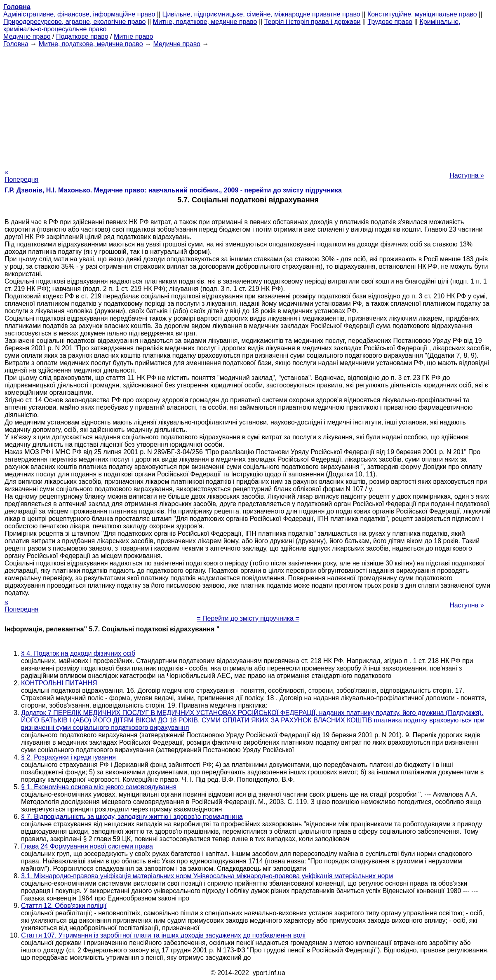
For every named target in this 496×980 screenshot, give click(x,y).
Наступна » (467, 175)
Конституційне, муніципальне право (422, 14)
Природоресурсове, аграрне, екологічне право (74, 22)
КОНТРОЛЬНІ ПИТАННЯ (59, 683)
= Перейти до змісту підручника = (248, 618)
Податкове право (82, 36)
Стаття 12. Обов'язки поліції (64, 906)
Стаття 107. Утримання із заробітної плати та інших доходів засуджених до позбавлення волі (163, 935)
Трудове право (390, 22)
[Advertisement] (248, 106)
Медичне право (27, 36)
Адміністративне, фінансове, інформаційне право (79, 14)
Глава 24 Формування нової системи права (87, 846)
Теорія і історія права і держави (313, 22)
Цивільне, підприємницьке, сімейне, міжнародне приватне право (261, 14)
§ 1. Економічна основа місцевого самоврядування (99, 787)
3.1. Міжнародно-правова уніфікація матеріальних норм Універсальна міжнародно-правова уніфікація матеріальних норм (207, 876)
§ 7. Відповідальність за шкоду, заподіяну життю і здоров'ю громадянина (132, 817)
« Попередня (21, 176)
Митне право (133, 36)
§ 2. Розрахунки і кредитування (68, 757)
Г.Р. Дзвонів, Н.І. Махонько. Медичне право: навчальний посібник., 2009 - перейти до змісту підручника (173, 190)
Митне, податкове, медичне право (205, 22)
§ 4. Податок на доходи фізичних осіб (78, 653)
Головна (16, 44)
